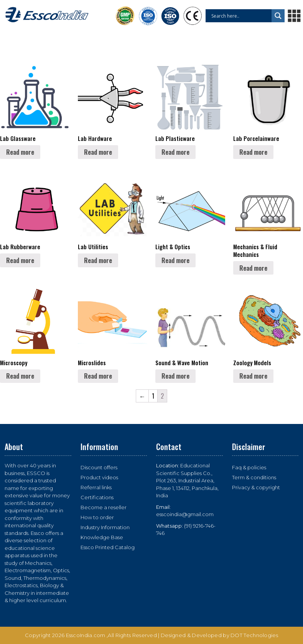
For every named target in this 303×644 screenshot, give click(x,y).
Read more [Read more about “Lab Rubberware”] (20, 260)
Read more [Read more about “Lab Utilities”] (98, 260)
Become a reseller (104, 507)
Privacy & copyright (256, 487)
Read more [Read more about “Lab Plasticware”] (175, 152)
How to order (97, 517)
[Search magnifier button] (278, 16)
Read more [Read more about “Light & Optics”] (175, 260)
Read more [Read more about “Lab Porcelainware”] (253, 152)
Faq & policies (249, 467)
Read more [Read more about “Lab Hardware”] (98, 152)
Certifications (97, 497)
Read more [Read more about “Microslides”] (98, 376)
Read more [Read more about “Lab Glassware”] (20, 152)
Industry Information (105, 527)
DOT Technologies (254, 635)
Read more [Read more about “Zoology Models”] (253, 376)
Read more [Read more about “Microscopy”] (20, 376)
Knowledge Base (102, 537)
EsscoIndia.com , (87, 635)
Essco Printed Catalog (108, 547)
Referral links (96, 487)
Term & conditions (254, 477)
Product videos (99, 477)
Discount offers (99, 467)
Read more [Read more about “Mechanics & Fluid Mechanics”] (253, 268)
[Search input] (240, 16)
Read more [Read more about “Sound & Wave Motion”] (175, 376)
